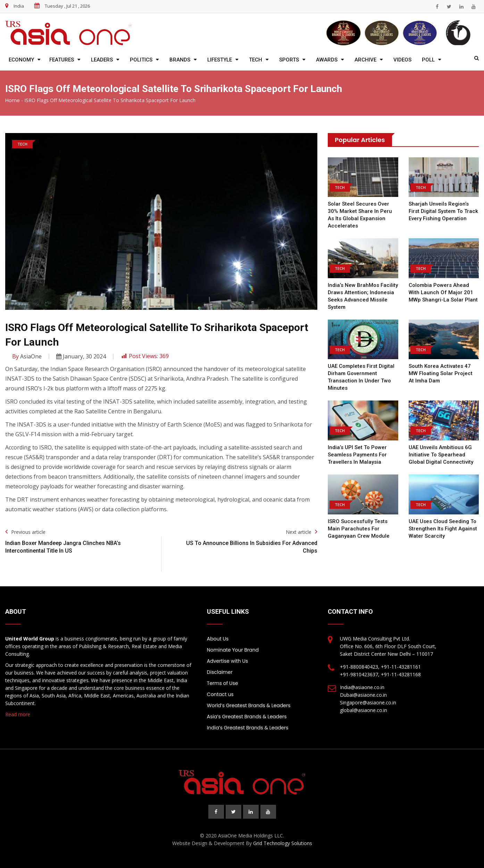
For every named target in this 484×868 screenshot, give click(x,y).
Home (12, 100)
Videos (402, 60)
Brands (180, 60)
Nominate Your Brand (233, 650)
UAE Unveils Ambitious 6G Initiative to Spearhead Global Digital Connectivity (441, 455)
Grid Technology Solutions (283, 843)
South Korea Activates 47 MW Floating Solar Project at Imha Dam (441, 373)
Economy (21, 60)
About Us (218, 639)
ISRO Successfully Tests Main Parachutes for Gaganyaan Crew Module (359, 529)
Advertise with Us (227, 661)
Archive (365, 60)
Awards (327, 60)
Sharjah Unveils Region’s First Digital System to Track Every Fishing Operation (443, 211)
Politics (141, 60)
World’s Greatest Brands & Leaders (249, 705)
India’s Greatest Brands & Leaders (248, 728)
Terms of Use (223, 683)
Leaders (102, 60)
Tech (256, 60)
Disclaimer (220, 672)
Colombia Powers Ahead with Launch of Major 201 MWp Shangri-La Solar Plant (443, 292)
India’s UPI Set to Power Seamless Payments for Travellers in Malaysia (357, 455)
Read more (18, 714)
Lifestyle (220, 60)
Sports (289, 60)
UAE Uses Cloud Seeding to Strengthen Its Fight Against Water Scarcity (443, 529)
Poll (428, 60)
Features (62, 60)
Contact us (220, 694)
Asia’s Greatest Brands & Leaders (247, 717)
